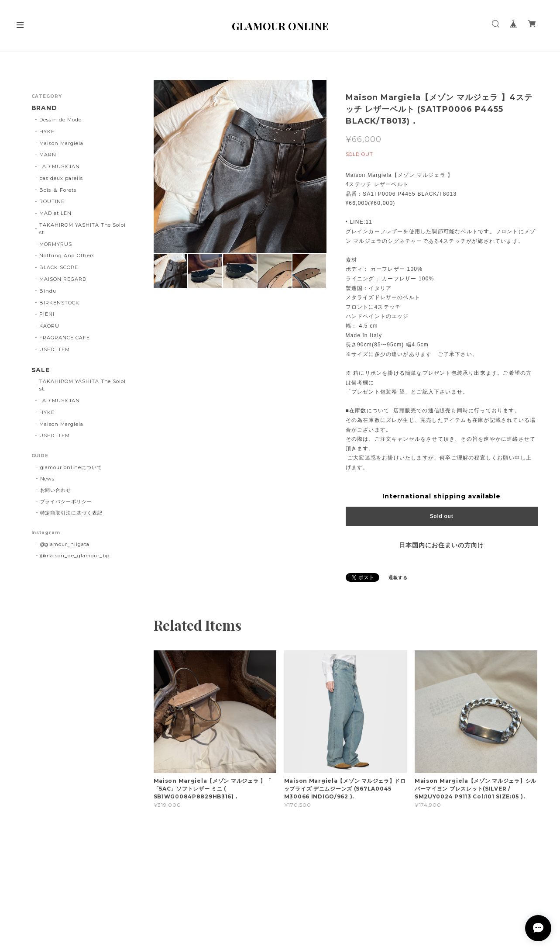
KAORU (49, 326)
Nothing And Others (67, 256)
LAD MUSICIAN (60, 166)
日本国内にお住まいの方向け (441, 545)
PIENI (47, 314)
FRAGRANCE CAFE (64, 338)
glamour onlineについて (71, 467)
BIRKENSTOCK (59, 303)
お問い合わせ (56, 490)
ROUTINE (52, 201)
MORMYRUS (56, 244)
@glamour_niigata (65, 544)
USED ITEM (55, 349)
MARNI (49, 155)
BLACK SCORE (59, 267)
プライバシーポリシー (66, 501)
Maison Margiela (61, 143)
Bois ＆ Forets (58, 190)
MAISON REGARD (63, 279)
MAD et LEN (55, 213)
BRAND (45, 108)
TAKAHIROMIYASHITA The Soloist (82, 229)
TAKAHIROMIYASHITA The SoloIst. (82, 385)
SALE (41, 370)
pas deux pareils (61, 178)
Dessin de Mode (60, 120)
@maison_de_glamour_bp (75, 556)
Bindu (48, 291)
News (48, 479)
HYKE (47, 131)
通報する (398, 578)
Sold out (442, 516)
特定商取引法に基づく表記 (72, 513)
